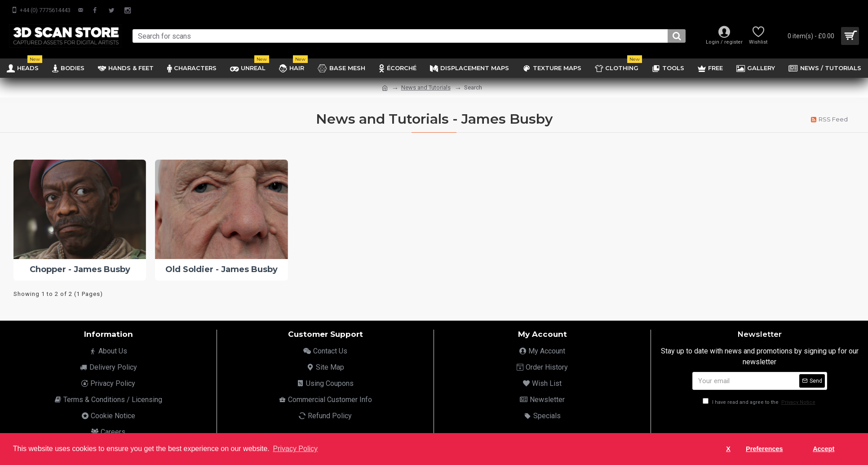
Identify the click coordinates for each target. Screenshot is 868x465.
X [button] (728, 449)
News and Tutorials (426, 87)
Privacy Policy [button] (295, 449)
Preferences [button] (764, 449)
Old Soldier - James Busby (221, 269)
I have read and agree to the (760, 402)
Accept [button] (824, 449)
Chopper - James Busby (80, 269)
